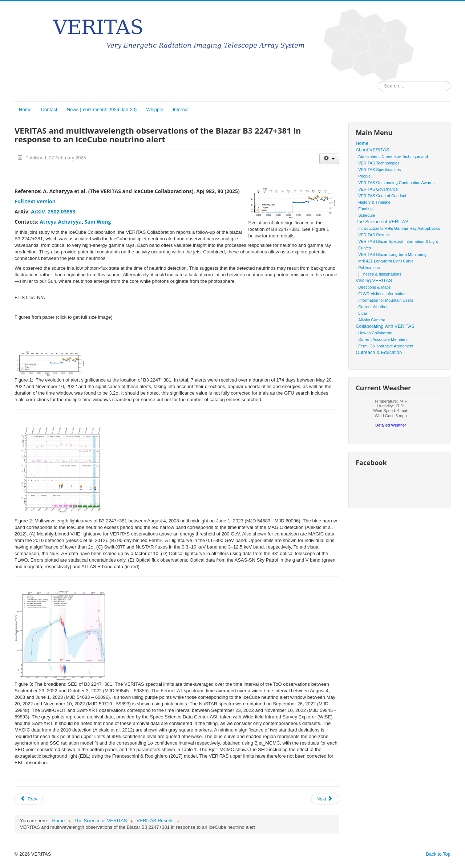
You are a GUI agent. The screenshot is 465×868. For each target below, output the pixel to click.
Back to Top (438, 854)
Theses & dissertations (381, 274)
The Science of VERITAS (382, 222)
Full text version (35, 201)
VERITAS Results (374, 235)
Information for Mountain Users (386, 300)
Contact (49, 109)
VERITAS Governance (378, 189)
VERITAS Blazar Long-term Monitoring (392, 254)
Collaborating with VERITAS (385, 326)
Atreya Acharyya (61, 222)
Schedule (367, 215)
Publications (369, 268)
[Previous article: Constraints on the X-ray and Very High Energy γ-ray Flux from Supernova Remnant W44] (29, 799)
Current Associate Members (383, 339)
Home (25, 109)
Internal (180, 109)
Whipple (155, 109)
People (364, 176)
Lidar (363, 313)
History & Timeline (374, 202)
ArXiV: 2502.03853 (53, 211)
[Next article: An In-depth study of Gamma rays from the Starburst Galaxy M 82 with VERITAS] (325, 799)
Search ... (379, 81)
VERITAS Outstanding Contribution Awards (396, 183)
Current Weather (373, 307)
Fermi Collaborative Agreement (386, 346)
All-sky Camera (372, 320)
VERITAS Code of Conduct (382, 196)
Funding (365, 209)
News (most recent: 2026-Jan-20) (102, 109)
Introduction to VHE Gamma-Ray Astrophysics (399, 228)
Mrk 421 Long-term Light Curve (386, 261)
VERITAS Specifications (379, 170)
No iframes (391, 415)
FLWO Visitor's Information (382, 294)
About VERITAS (372, 150)
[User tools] (329, 159)
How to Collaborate (375, 333)
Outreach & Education (379, 352)
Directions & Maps (374, 287)
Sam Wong (98, 222)
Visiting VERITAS (374, 280)
